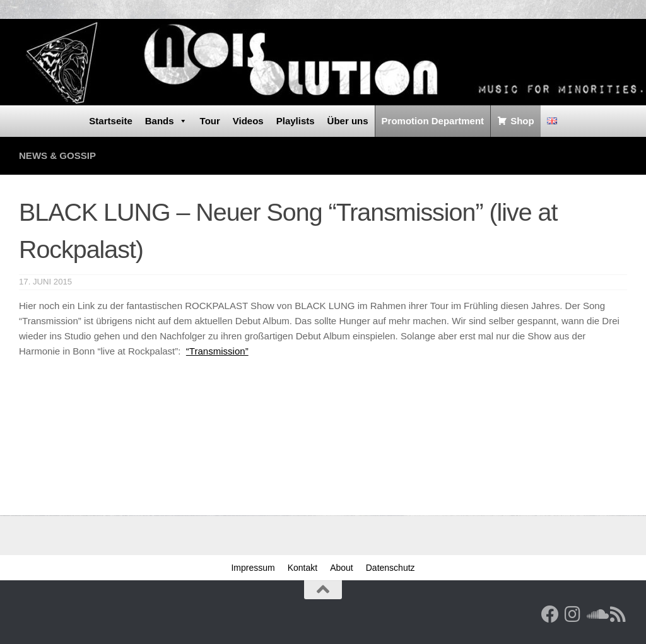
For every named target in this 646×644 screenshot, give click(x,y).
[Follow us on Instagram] (573, 614)
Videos (248, 121)
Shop (522, 121)
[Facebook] (550, 614)
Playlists (296, 121)
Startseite (110, 121)
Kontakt (302, 568)
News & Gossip (57, 155)
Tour (210, 121)
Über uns (348, 121)
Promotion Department (433, 121)
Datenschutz (391, 568)
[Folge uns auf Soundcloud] (596, 614)
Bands (166, 121)
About (342, 568)
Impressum (253, 568)
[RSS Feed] (618, 614)
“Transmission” (217, 351)
